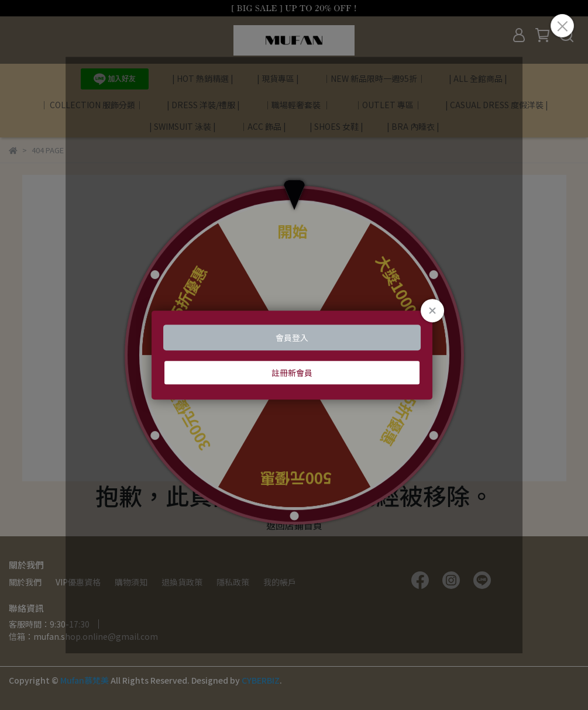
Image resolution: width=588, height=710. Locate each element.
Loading (294, 355)
